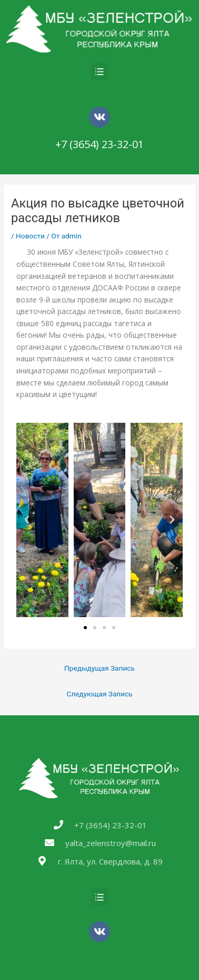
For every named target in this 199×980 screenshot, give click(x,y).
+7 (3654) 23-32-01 (100, 144)
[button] (85, 628)
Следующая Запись (100, 694)
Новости (30, 236)
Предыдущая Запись (100, 668)
